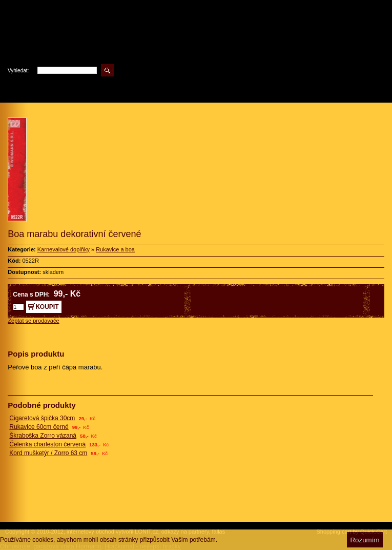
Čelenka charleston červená (47, 444)
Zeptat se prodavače (33, 321)
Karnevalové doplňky (64, 249)
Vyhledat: (18, 71)
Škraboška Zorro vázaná (43, 436)
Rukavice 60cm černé (39, 427)
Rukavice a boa (115, 249)
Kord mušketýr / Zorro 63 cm (48, 453)
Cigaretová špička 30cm (42, 418)
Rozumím (365, 540)
